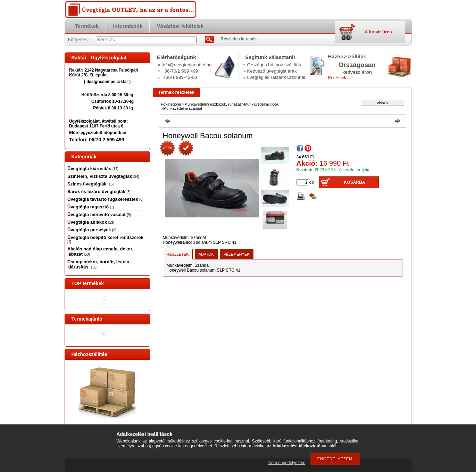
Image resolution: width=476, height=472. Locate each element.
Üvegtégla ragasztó (91, 207)
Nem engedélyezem (287, 463)
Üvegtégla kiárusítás (93, 169)
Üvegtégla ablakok (91, 222)
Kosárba (355, 182)
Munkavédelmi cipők (261, 104)
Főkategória (171, 104)
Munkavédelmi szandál (183, 108)
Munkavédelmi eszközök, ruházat (213, 104)
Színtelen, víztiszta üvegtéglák (103, 176)
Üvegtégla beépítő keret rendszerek (105, 239)
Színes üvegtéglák (90, 184)
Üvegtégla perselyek (92, 230)
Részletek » (339, 78)
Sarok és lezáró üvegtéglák (99, 192)
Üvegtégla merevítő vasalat (99, 214)
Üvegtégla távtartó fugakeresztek (105, 199)
